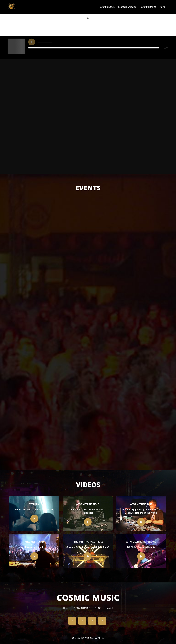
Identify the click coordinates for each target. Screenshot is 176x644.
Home (66, 608)
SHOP (163, 7)
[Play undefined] (32, 42)
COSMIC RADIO (148, 7)
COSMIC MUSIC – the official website (118, 7)
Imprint (109, 608)
